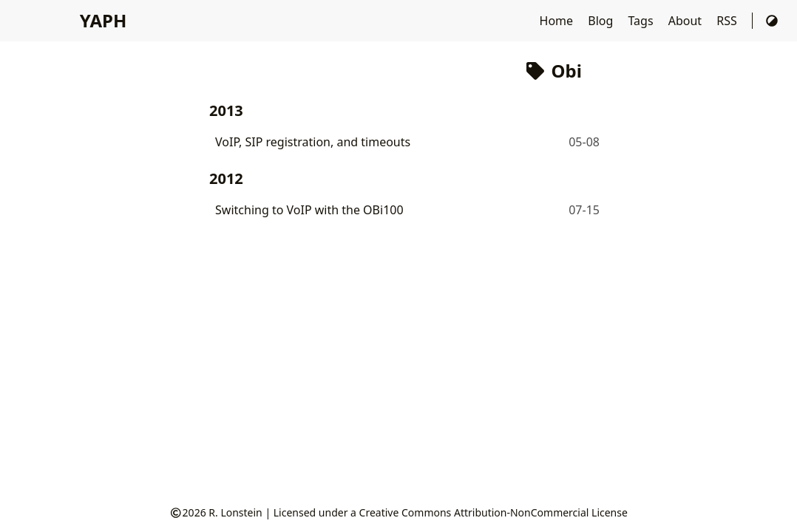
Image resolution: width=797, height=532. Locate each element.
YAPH (103, 20)
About (687, 21)
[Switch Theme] (772, 21)
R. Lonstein (235, 512)
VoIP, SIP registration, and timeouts (313, 142)
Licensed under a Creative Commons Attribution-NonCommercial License (451, 512)
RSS (728, 21)
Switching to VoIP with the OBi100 (309, 210)
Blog (602, 21)
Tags (642, 21)
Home (558, 21)
